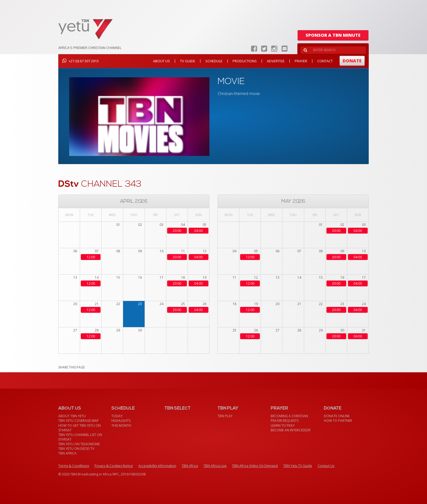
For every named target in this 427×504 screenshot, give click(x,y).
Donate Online (337, 416)
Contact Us (326, 466)
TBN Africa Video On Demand (255, 466)
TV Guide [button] (188, 61)
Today (117, 416)
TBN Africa (67, 453)
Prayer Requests (285, 421)
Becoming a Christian (289, 416)
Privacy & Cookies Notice (114, 466)
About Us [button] (161, 61)
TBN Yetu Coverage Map (78, 421)
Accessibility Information (157, 466)
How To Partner (338, 421)
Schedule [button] (214, 61)
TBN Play (225, 416)
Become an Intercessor (291, 430)
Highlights (121, 421)
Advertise (276, 61)
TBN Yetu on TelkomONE (79, 444)
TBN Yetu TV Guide (298, 466)
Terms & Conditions (74, 466)
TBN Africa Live (215, 466)
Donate (352, 61)
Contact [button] (325, 61)
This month (121, 425)
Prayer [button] (301, 61)
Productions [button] (245, 61)
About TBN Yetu (72, 416)
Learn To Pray (283, 425)
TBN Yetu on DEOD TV (76, 449)
